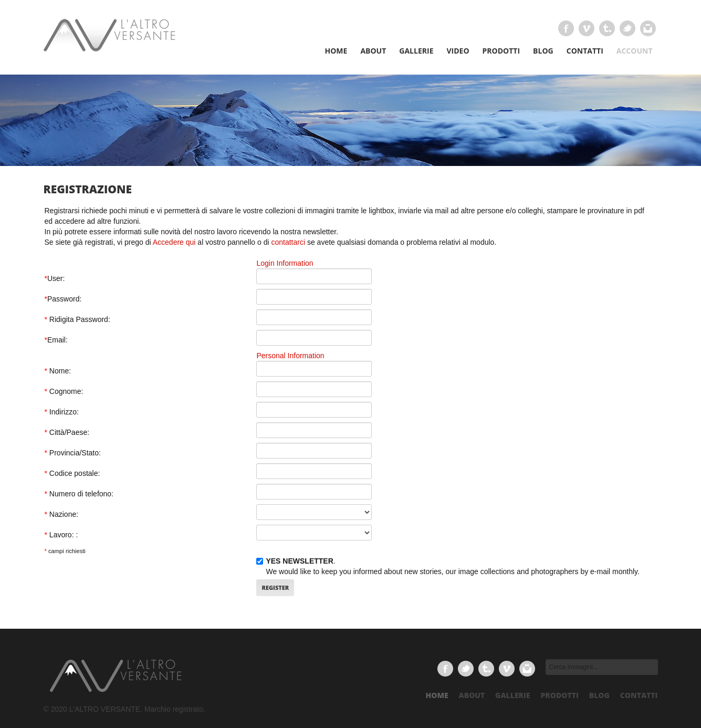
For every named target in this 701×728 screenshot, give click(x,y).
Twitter (627, 28)
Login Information (285, 263)
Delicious (648, 28)
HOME (336, 51)
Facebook (566, 28)
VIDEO (458, 51)
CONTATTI (585, 51)
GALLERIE (416, 51)
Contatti (639, 695)
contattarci (288, 242)
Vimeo (587, 28)
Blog (599, 695)
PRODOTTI (501, 51)
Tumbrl (607, 28)
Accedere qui (174, 242)
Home (437, 695)
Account (635, 51)
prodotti (560, 695)
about (472, 695)
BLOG (543, 51)
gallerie (513, 695)
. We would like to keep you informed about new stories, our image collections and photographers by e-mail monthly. (448, 566)
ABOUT (373, 51)
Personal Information (290, 356)
